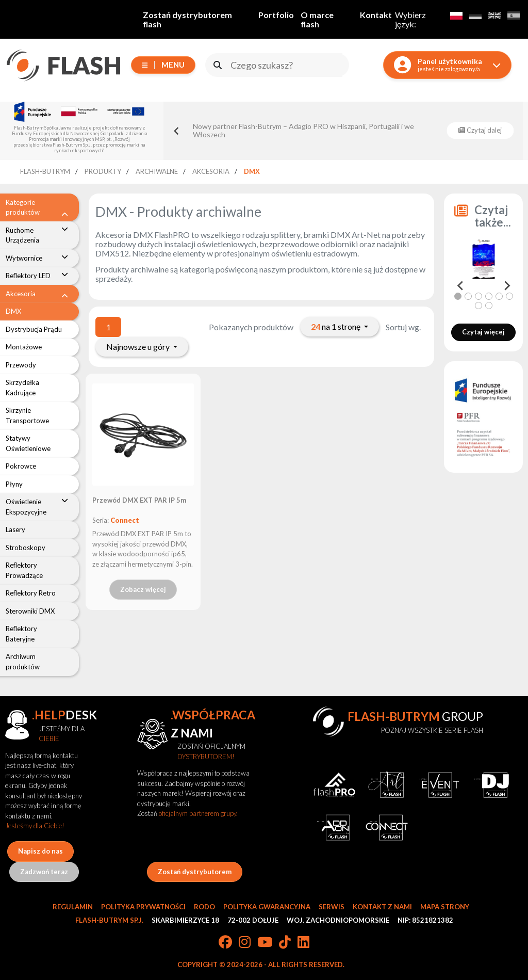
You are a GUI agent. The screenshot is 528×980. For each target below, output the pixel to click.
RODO (204, 907)
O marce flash (317, 19)
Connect (125, 520)
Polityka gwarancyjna (267, 907)
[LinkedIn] (303, 943)
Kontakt (376, 15)
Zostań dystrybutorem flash (187, 19)
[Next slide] (506, 286)
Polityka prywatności (143, 907)
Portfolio (276, 15)
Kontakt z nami (382, 907)
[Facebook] (225, 943)
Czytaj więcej (483, 332)
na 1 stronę (336, 326)
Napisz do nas (40, 851)
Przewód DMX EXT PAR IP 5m (139, 500)
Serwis (332, 907)
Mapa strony (445, 907)
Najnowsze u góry (139, 347)
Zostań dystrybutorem (195, 872)
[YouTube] (265, 943)
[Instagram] (245, 943)
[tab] (458, 296)
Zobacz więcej (143, 589)
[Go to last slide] (177, 131)
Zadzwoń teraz (44, 872)
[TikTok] (285, 943)
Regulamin (73, 907)
